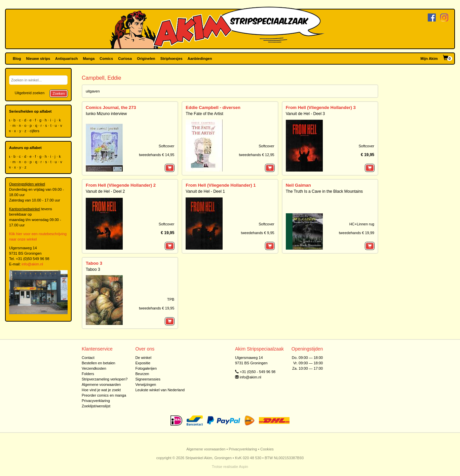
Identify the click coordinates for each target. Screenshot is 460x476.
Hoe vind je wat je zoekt (101, 390)
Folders (88, 374)
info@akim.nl (32, 264)
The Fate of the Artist (204, 114)
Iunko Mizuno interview (106, 114)
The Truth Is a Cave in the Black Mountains (324, 191)
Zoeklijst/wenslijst (96, 406)
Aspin (243, 467)
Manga (89, 59)
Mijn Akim (429, 59)
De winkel (143, 358)
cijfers (35, 131)
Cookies (267, 449)
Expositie (143, 363)
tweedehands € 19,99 (357, 233)
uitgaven (93, 91)
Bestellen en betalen (99, 363)
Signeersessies (148, 379)
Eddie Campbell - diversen (213, 107)
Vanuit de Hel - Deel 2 (105, 191)
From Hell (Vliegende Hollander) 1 (221, 185)
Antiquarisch (66, 59)
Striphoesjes (171, 59)
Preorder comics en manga (104, 395)
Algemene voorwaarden (101, 385)
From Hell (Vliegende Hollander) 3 (321, 107)
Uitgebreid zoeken (30, 93)
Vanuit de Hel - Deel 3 (305, 114)
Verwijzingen (146, 385)
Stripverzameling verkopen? (105, 379)
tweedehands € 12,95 (256, 155)
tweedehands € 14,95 (157, 155)
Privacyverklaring (96, 401)
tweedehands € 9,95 (258, 233)
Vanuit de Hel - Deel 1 (205, 191)
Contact (88, 358)
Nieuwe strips (38, 59)
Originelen (146, 59)
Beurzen (142, 374)
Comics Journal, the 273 (111, 107)
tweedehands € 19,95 (157, 308)
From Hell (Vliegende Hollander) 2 (121, 185)
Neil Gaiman (298, 185)
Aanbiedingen (200, 59)
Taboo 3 (94, 263)
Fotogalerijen (146, 368)
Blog (17, 59)
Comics (106, 59)
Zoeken (59, 94)
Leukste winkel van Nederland (160, 390)
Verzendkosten (94, 368)
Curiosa (125, 59)
